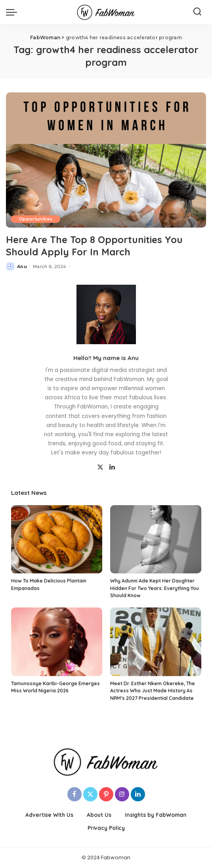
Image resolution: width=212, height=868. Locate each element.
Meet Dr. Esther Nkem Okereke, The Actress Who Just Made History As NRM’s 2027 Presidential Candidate (153, 691)
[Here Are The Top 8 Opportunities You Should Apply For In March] (106, 160)
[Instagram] (122, 794)
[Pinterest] (106, 794)
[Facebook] (74, 794)
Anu (22, 266)
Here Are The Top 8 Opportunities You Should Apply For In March (94, 246)
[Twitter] (100, 468)
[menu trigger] (13, 12)
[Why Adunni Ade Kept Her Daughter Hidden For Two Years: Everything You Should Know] (156, 539)
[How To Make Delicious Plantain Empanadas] (57, 539)
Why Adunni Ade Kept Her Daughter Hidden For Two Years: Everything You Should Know (155, 588)
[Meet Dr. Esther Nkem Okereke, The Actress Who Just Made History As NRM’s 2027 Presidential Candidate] (156, 642)
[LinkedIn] (112, 468)
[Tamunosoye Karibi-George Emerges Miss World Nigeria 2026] (57, 642)
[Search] (197, 12)
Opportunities (35, 219)
